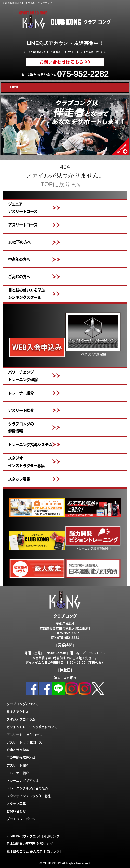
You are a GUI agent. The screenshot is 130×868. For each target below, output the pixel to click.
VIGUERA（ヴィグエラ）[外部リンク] (34, 836)
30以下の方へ (19, 242)
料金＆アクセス (18, 712)
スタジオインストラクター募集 (26, 462)
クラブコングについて (23, 704)
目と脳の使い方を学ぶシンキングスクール (26, 294)
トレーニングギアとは (23, 780)
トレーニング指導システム (30, 445)
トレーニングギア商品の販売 (27, 788)
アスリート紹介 (21, 410)
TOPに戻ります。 (65, 184)
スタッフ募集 (19, 479)
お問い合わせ (16, 811)
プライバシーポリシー (23, 819)
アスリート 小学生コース (24, 742)
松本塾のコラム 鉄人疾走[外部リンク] (34, 851)
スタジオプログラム (21, 719)
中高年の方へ (19, 259)
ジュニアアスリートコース (23, 208)
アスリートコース (23, 225)
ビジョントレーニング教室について (32, 727)
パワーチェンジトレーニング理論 (23, 376)
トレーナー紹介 (21, 393)
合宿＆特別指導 (18, 750)
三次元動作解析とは (21, 758)
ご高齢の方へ (19, 276)
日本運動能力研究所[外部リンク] (30, 844)
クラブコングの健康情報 (21, 427)
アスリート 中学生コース (24, 734)
